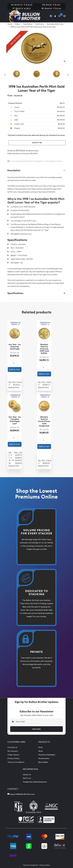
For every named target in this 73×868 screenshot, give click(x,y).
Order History (13, 755)
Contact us (12, 747)
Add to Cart (15, 370)
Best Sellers (43, 762)
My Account (13, 751)
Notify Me (37, 143)
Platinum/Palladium (47, 755)
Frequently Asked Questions (35, 782)
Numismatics (44, 758)
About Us (27, 774)
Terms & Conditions (16, 762)
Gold (40, 747)
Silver (41, 751)
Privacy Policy (13, 758)
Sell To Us (27, 778)
